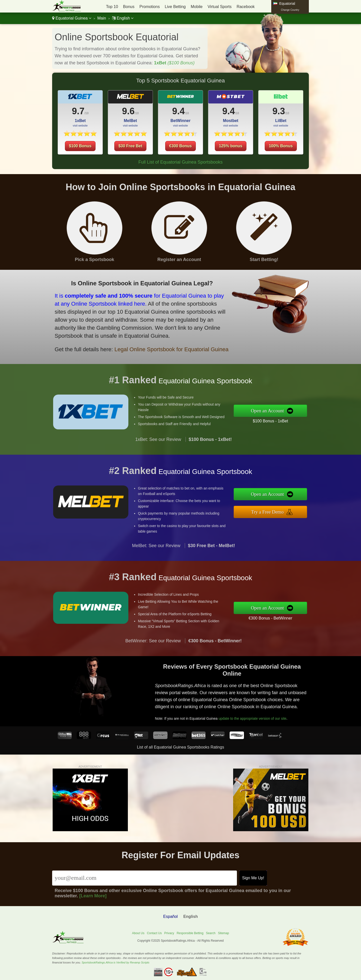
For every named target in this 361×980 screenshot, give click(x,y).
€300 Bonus (180, 146)
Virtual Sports (220, 7)
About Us (138, 933)
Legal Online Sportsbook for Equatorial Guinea (136, 337)
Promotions (150, 7)
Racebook (246, 7)
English (123, 18)
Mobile (197, 7)
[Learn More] (93, 896)
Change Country (290, 10)
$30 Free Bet (130, 146)
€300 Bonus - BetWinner (295, 614)
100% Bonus (281, 146)
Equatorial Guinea (72, 18)
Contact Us (154, 933)
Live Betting (175, 7)
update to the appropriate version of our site (269, 708)
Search (211, 933)
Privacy (169, 933)
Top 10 (112, 7)
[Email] (145, 878)
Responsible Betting (190, 933)
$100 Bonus (80, 146)
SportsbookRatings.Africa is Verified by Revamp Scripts (115, 962)
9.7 (78, 111)
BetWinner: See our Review (153, 665)
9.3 (279, 111)
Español (170, 916)
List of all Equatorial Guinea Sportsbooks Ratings (180, 747)
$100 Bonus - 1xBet (295, 417)
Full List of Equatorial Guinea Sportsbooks (180, 162)
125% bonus (231, 146)
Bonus (129, 7)
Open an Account (293, 411)
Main (102, 18)
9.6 (128, 111)
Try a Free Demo (293, 508)
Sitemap (223, 933)
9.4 (178, 111)
